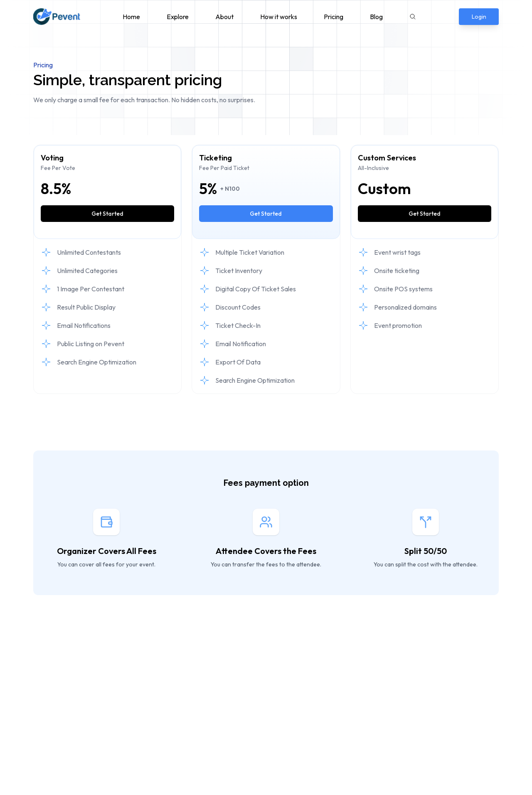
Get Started (107, 214)
